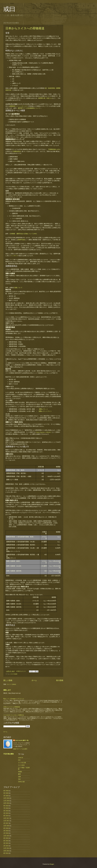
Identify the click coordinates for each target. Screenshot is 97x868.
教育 (19, 774)
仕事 (19, 777)
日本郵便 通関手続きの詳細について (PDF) (23, 234)
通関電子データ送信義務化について (29, 108)
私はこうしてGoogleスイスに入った (14, 699)
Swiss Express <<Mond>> (44, 432)
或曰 (9, 9)
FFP (19, 760)
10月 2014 (6, 851)
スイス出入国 (22, 763)
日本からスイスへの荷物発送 (25, 28)
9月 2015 (6, 838)
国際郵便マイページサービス (19, 106)
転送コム (49, 98)
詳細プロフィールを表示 (20, 749)
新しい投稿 (8, 680)
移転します (7, 690)
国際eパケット (43, 409)
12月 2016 (6, 826)
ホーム (34, 680)
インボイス (14, 256)
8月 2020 (6, 791)
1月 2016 (6, 833)
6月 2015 (6, 841)
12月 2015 (6, 836)
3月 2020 (6, 796)
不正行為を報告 (9, 754)
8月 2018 (6, 816)
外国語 (20, 772)
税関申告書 (21, 240)
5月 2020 (6, 793)
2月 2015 (6, 846)
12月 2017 (6, 818)
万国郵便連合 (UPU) (54, 149)
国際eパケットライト (45, 411)
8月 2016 (6, 828)
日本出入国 (21, 782)
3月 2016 (6, 831)
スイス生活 (14, 674)
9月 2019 (6, 806)
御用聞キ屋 (42, 98)
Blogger (52, 864)
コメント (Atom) (11, 684)
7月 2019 (6, 808)
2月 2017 (6, 823)
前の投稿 (60, 680)
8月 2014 (6, 853)
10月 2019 (6, 803)
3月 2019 (6, 813)
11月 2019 (6, 801)
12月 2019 (6, 798)
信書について (18, 288)
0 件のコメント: (21, 671)
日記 (19, 779)
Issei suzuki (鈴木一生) (22, 740)
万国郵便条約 (16, 151)
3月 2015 (6, 843)
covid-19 (21, 758)
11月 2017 (6, 821)
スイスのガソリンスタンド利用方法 (14, 715)
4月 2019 (6, 811)
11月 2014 (6, 848)
